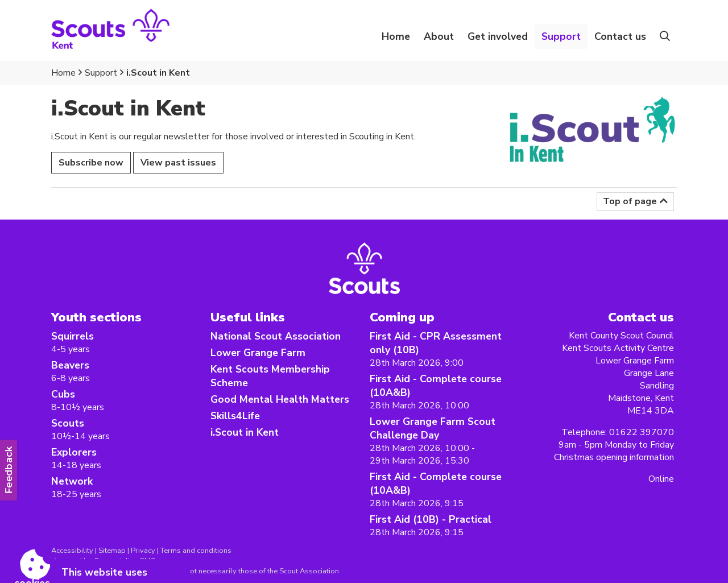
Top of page (630, 201)
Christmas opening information (614, 457)
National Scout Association (276, 336)
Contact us (620, 36)
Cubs (63, 394)
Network (72, 481)
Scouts (68, 423)
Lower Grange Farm (258, 353)
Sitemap (112, 551)
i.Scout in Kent (158, 73)
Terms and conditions (196, 551)
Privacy (143, 551)
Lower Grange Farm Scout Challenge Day (433, 428)
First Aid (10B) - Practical (431, 519)
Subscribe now (91, 163)
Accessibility (72, 551)
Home (396, 36)
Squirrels (73, 336)
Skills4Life (235, 416)
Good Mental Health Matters (280, 399)
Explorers (74, 452)
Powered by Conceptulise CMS (103, 561)
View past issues (178, 163)
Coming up (402, 317)
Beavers (70, 365)
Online (661, 479)
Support (101, 73)
